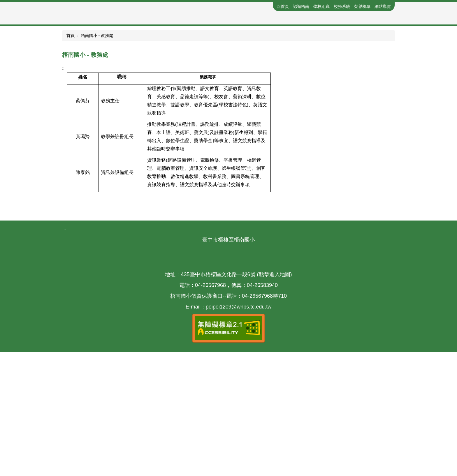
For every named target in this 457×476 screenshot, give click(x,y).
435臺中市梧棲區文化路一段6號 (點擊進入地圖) (236, 398)
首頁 (71, 159)
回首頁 (283, 6)
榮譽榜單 (362, 6)
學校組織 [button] (321, 6)
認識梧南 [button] (301, 6)
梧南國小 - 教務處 (97, 159)
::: (271, 6)
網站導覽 (383, 6)
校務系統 (342, 6)
